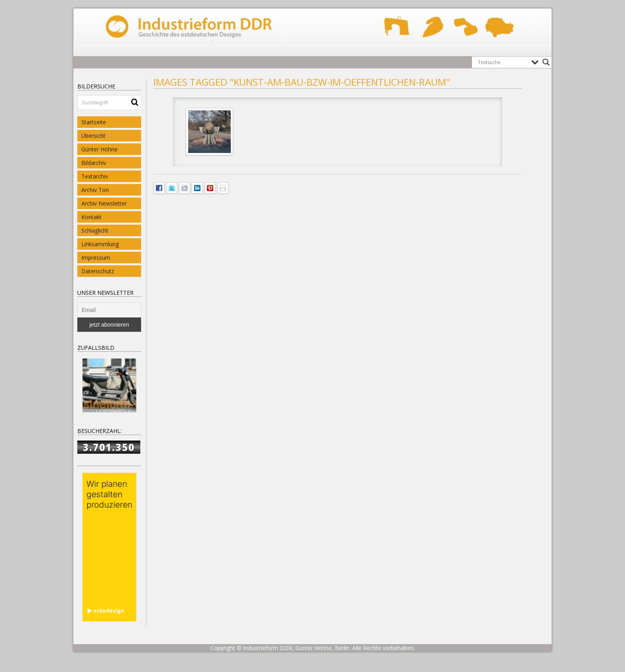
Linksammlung (100, 244)
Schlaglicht (95, 230)
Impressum (96, 258)
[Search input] (503, 62)
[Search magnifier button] (546, 62)
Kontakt (91, 217)
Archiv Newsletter (104, 203)
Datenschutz (98, 271)
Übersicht (93, 136)
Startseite (94, 122)
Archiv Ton (95, 190)
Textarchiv (95, 176)
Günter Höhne (99, 149)
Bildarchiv (94, 163)
